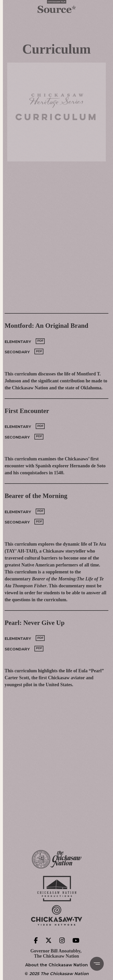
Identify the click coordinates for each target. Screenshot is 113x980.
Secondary (17, 352)
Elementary (18, 342)
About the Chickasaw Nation (56, 965)
